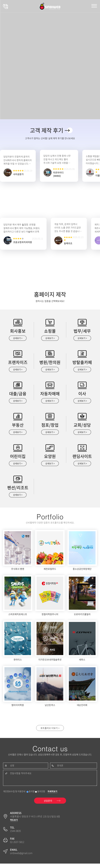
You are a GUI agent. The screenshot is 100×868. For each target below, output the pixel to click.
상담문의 (6, 6)
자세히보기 (52, 796)
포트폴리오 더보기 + (50, 731)
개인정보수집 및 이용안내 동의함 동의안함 (24, 796)
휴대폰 (60, 769)
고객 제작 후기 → (50, 130)
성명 (12, 769)
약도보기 (14, 824)
